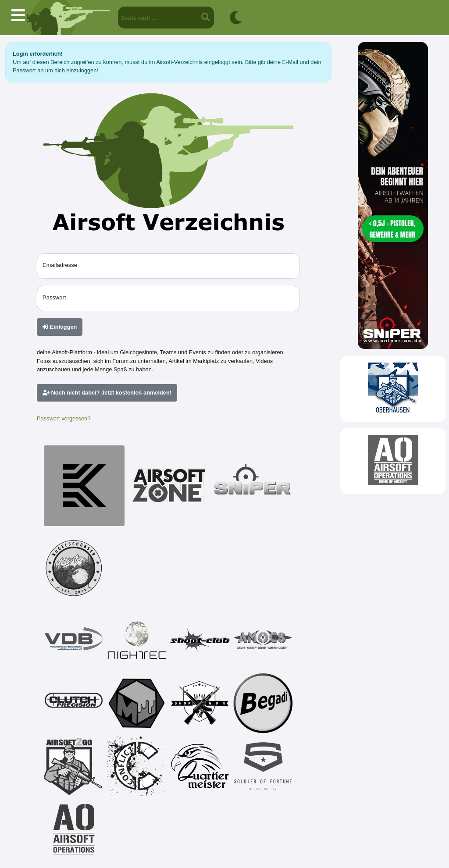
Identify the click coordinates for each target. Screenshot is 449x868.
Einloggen (60, 327)
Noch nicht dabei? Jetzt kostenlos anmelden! (107, 393)
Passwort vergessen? (64, 418)
